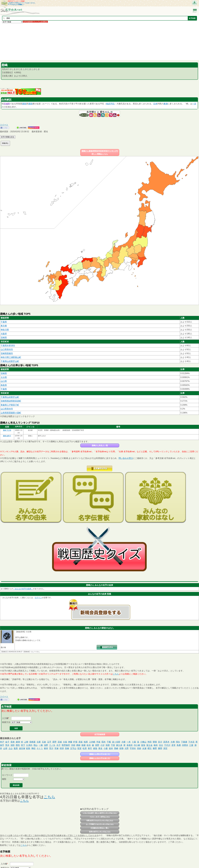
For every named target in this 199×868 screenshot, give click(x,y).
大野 (127, 748)
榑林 (78, 745)
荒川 (51, 748)
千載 (109, 742)
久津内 (29, 745)
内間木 (185, 745)
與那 (108, 745)
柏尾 (86, 742)
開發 (155, 742)
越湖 (18, 742)
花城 (60, 742)
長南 (13, 742)
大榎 (123, 742)
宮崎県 (4, 338)
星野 (54, 742)
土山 (11, 748)
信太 (161, 745)
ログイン (38, 598)
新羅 (83, 745)
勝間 (160, 748)
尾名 (100, 748)
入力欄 (5, 718)
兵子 (59, 745)
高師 (139, 748)
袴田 (150, 742)
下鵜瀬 (184, 742)
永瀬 (144, 748)
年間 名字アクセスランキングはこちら (100, 820)
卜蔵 (134, 742)
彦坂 (81, 742)
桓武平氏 (110, 104)
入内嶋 (92, 742)
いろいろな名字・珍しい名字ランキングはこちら (100, 813)
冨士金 (149, 745)
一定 (194, 104)
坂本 (111, 748)
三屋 (191, 745)
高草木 (166, 742)
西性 (18, 745)
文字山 (73, 748)
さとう (40, 748)
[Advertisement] (77, 41)
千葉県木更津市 (8, 345)
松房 (85, 748)
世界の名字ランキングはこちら (100, 832)
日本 (155, 104)
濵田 (13, 745)
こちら (116, 674)
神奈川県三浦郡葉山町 (11, 357)
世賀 (79, 748)
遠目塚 (22, 748)
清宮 (165, 748)
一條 (41, 745)
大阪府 (4, 334)
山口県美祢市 (7, 349)
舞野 (155, 748)
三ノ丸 (52, 745)
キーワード (7, 775)
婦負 (95, 748)
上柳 (26, 742)
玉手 (49, 742)
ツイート (4, 125)
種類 (4, 779)
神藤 (70, 742)
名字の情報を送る (8, 137)
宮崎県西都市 (7, 353)
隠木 (104, 742)
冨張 (143, 745)
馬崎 (116, 748)
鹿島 (24, 104)
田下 (23, 745)
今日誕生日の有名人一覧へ (100, 828)
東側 (166, 104)
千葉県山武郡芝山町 (10, 361)
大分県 (4, 377)
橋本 (156, 745)
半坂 (98, 742)
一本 (129, 742)
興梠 (33, 748)
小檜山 (143, 742)
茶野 (97, 745)
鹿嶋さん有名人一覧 (100, 445)
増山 (35, 745)
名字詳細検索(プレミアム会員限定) (35, 22)
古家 (39, 742)
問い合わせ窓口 (126, 458)
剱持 (46, 748)
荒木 (7, 745)
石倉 (44, 742)
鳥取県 (4, 385)
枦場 (75, 742)
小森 (106, 748)
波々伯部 (116, 742)
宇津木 (133, 748)
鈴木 (89, 745)
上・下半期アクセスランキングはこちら (100, 824)
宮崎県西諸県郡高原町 (11, 401)
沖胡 (73, 745)
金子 (7, 742)
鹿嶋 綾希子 (7, 436)
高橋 (67, 748)
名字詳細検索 (100, 734)
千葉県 (4, 322)
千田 (113, 745)
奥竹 (90, 748)
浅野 (46, 745)
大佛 (173, 742)
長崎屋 (32, 742)
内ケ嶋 (137, 745)
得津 (62, 748)
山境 (5, 748)
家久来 (119, 745)
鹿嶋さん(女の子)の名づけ (100, 758)
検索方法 (6, 722)
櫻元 (150, 748)
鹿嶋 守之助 (7, 430)
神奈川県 (5, 330)
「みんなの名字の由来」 (23, 589)
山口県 (4, 381)
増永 (178, 742)
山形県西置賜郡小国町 (11, 413)
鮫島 (28, 748)
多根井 (130, 745)
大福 (65, 742)
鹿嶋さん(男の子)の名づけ (100, 754)
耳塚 (56, 748)
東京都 (4, 326)
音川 (160, 742)
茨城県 (7, 104)
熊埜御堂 (66, 745)
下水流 (191, 742)
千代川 (167, 745)
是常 (174, 745)
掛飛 (121, 748)
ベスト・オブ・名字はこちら (100, 817)
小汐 (102, 745)
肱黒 (16, 748)
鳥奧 (179, 745)
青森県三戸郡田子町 (10, 405)
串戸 (2, 742)
